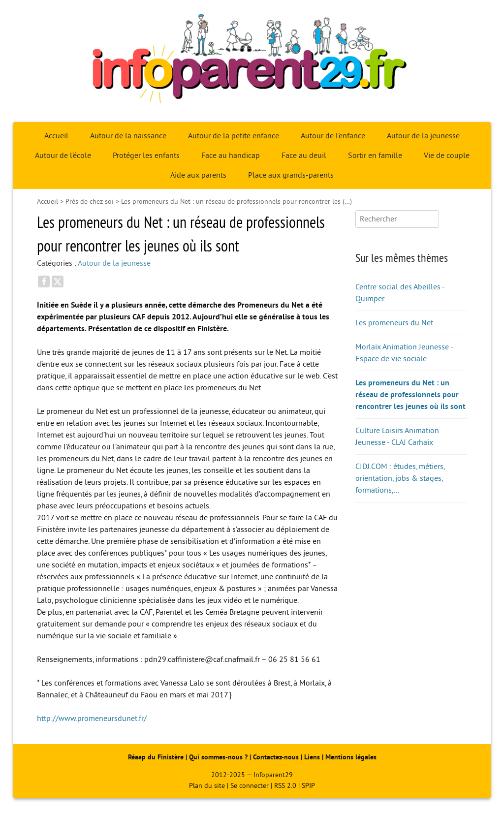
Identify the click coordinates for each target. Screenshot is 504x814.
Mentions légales (351, 757)
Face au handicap (231, 156)
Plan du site (207, 786)
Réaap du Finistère (156, 757)
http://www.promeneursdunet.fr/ (92, 719)
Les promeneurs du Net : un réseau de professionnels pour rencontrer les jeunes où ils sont (410, 395)
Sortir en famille (375, 156)
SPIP (308, 786)
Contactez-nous (276, 757)
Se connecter (250, 786)
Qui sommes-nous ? (219, 757)
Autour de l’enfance (333, 136)
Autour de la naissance (128, 136)
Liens (312, 757)
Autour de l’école (63, 156)
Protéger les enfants (146, 156)
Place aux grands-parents (291, 175)
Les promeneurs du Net (394, 323)
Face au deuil (304, 156)
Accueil (56, 136)
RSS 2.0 (285, 786)
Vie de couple (447, 156)
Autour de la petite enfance (234, 136)
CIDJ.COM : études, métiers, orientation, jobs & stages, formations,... (400, 478)
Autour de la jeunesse (423, 136)
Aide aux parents (198, 175)
